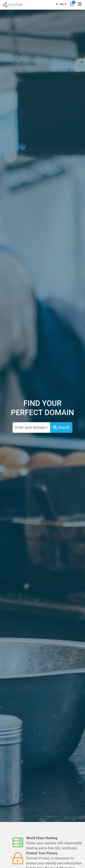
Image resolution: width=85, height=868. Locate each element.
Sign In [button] (61, 4)
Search (61, 427)
